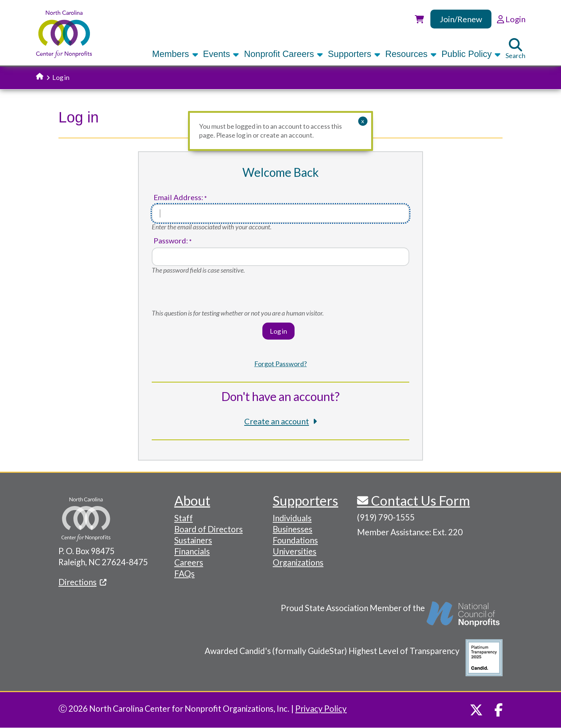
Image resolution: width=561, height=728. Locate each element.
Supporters (354, 54)
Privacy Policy (321, 709)
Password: (171, 241)
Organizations (298, 562)
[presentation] (208, 294)
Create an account (277, 421)
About (192, 500)
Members (175, 54)
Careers (189, 562)
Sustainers (193, 540)
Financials (192, 551)
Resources (411, 54)
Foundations (295, 540)
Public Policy (471, 54)
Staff (184, 518)
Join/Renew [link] (461, 19)
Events (221, 54)
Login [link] (511, 19)
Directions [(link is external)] (83, 582)
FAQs (184, 574)
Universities (295, 551)
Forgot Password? (280, 364)
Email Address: (178, 197)
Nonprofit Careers (283, 54)
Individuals (292, 518)
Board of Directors (209, 529)
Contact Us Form (419, 500)
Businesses (293, 529)
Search (515, 49)
